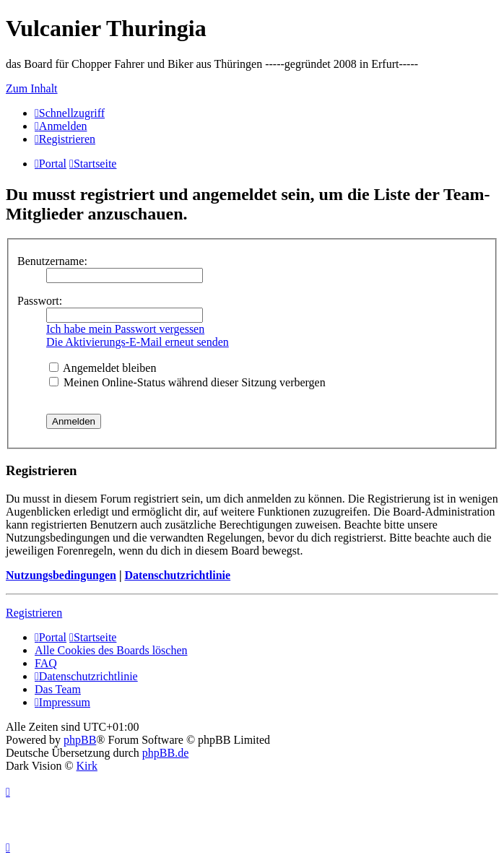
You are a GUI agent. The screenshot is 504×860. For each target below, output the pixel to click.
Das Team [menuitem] (58, 689)
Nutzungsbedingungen (61, 575)
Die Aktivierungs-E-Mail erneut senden (138, 342)
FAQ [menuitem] (46, 663)
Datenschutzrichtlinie (177, 575)
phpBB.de (165, 753)
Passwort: (40, 301)
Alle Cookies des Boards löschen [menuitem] (111, 650)
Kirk (87, 766)
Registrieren (34, 613)
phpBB (80, 740)
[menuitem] (61, 126)
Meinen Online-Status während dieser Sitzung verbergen (187, 382)
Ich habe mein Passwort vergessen (125, 329)
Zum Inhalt (32, 88)
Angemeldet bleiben (103, 368)
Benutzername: (52, 261)
